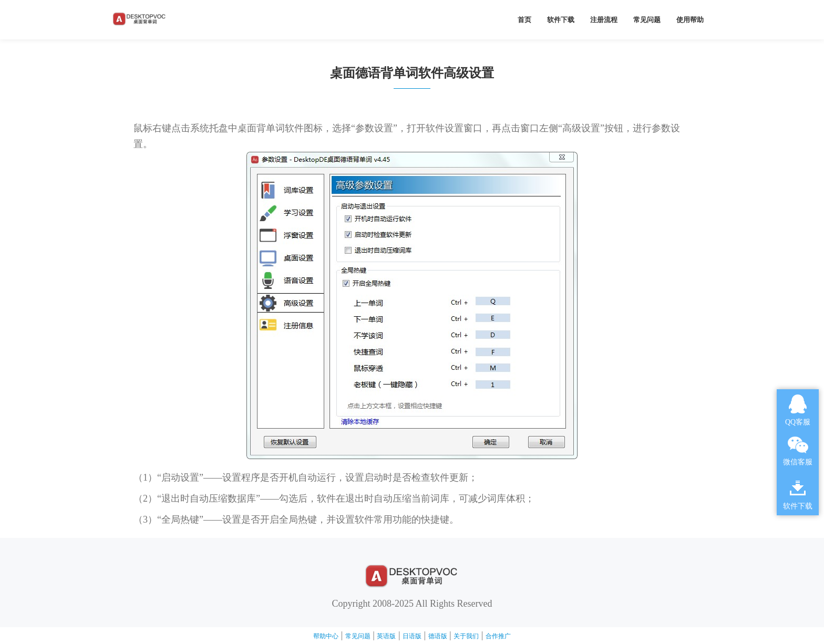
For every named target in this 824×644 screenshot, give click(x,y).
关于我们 (466, 636)
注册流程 (604, 20)
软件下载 (561, 20)
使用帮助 (690, 20)
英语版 (386, 636)
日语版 (412, 636)
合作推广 (498, 636)
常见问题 (647, 20)
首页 (524, 20)
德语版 (438, 636)
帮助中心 (326, 636)
